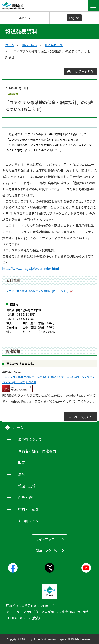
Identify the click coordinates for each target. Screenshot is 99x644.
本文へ (23, 18)
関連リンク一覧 (47, 551)
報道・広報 (29, 45)
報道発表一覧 (54, 45)
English (74, 18)
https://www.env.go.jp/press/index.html (31, 268)
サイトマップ (45, 539)
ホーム (10, 45)
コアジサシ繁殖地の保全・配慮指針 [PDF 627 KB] (39, 291)
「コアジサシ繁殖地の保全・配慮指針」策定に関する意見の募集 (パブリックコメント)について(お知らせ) (49, 379)
